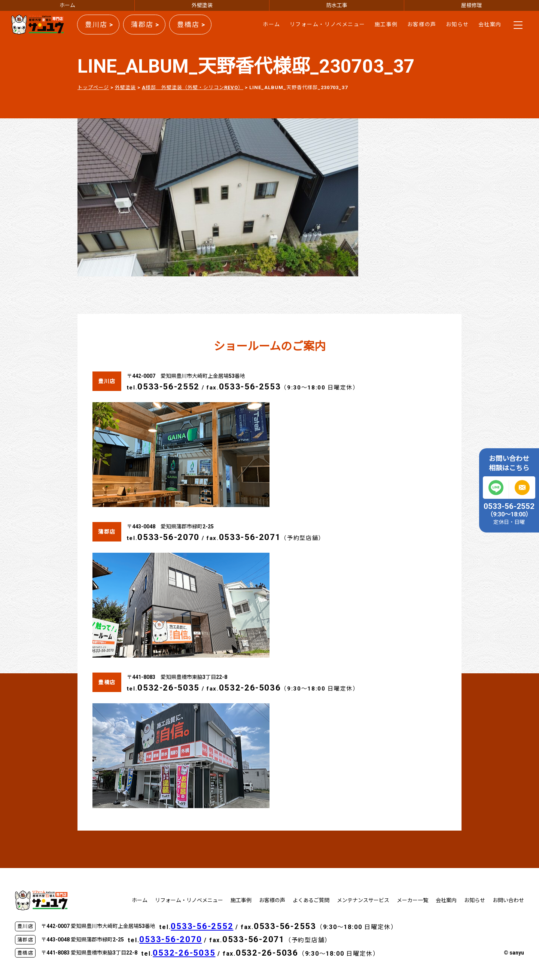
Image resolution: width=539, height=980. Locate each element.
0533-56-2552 (168, 387)
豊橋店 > (191, 25)
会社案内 (490, 24)
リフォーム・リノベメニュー (328, 24)
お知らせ (457, 24)
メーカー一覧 (412, 900)
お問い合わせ (508, 900)
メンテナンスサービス (363, 900)
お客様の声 (422, 24)
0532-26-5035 (168, 688)
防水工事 (337, 5)
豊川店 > (99, 25)
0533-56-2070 (168, 537)
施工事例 (386, 24)
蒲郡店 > (145, 25)
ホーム (67, 5)
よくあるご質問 (311, 900)
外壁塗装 (202, 5)
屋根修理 (472, 5)
